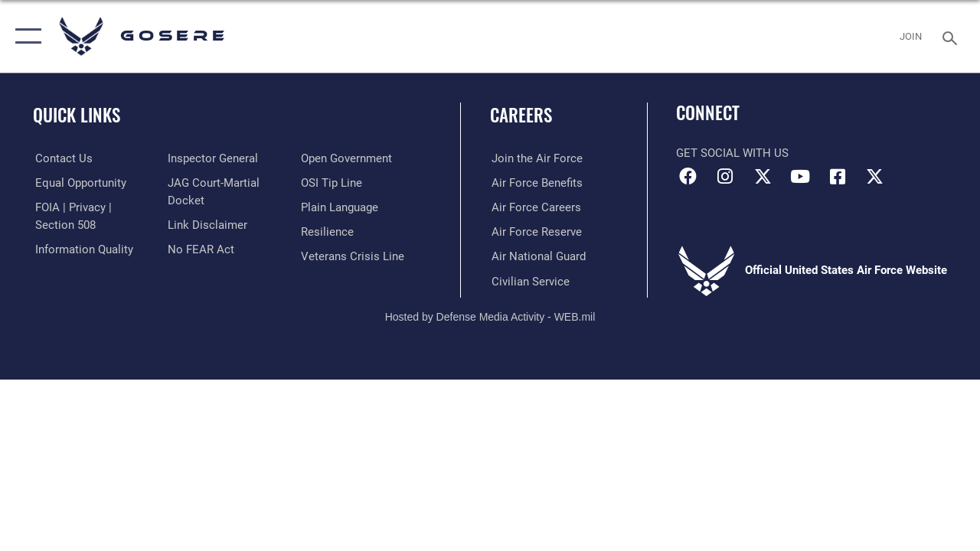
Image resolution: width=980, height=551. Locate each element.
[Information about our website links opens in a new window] (207, 224)
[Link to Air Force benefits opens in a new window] (536, 183)
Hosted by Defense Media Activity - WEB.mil (490, 315)
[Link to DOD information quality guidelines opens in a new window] (82, 249)
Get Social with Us (732, 153)
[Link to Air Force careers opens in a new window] (535, 207)
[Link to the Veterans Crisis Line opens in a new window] (353, 256)
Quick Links (77, 115)
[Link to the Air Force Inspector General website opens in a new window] (212, 158)
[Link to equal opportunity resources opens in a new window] (78, 183)
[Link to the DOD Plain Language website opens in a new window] (340, 207)
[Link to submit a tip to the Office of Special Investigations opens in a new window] (332, 183)
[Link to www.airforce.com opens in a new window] (536, 158)
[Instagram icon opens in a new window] (725, 177)
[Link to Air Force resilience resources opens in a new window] (327, 232)
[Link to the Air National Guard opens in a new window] (537, 256)
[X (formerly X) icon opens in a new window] (763, 177)
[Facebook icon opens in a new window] (688, 177)
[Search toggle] (952, 36)
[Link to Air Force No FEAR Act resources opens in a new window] (200, 249)
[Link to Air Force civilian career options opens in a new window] (529, 280)
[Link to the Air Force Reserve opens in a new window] (535, 232)
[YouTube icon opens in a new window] (800, 177)
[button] (25, 36)
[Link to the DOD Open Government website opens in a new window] (346, 158)
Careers (521, 115)
